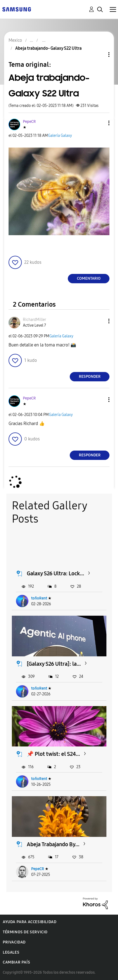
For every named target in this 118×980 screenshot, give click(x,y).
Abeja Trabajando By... (53, 844)
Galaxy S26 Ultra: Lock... (55, 573)
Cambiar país (16, 962)
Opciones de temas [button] (100, 55)
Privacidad (14, 942)
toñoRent (39, 598)
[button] (100, 123)
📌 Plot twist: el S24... (53, 754)
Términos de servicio (25, 932)
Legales (11, 952)
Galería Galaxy (60, 136)
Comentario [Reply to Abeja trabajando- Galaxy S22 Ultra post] (89, 278)
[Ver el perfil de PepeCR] (29, 122)
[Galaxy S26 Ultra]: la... (54, 664)
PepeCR (38, 869)
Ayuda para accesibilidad (29, 922)
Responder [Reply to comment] (90, 377)
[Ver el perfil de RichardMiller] (34, 320)
